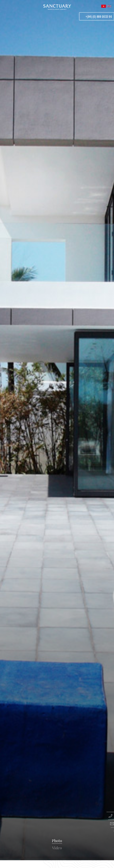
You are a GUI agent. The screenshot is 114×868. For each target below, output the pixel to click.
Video (57, 848)
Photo (57, 841)
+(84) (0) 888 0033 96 (99, 16)
